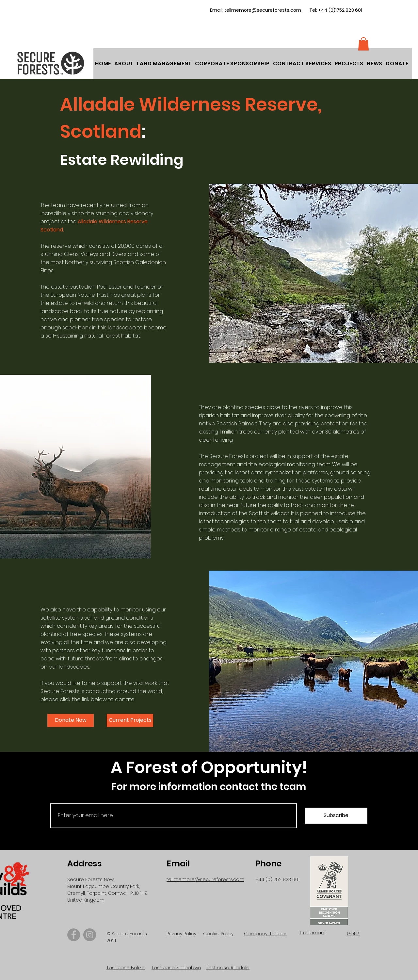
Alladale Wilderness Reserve (113, 221)
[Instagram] (90, 935)
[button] (397, 64)
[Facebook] (74, 935)
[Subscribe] (336, 816)
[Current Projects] (130, 720)
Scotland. (52, 230)
